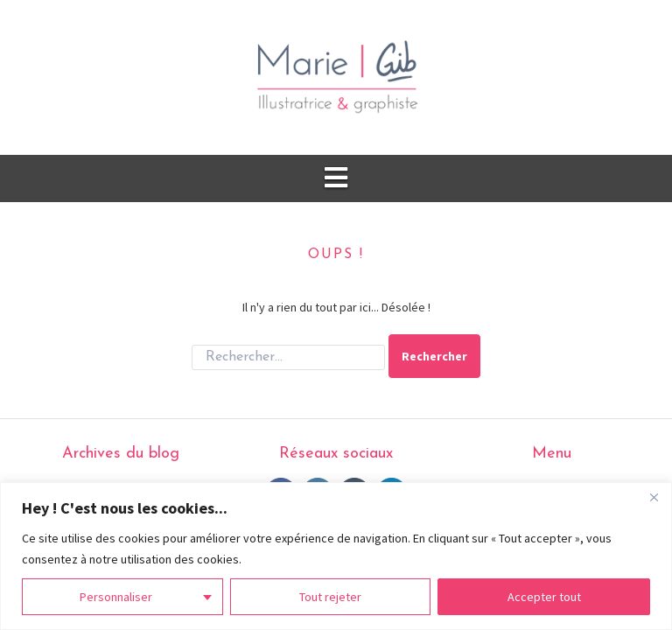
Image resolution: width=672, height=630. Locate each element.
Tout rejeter (330, 597)
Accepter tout (544, 597)
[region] (336, 556)
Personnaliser (116, 597)
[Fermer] (654, 497)
